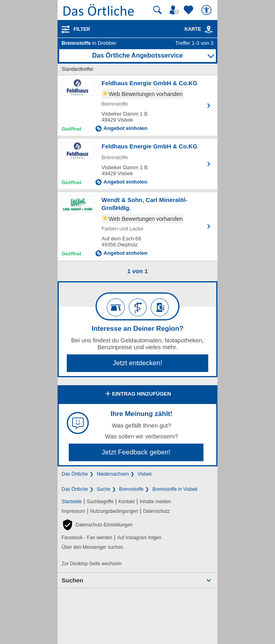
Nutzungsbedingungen (114, 511)
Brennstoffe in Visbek (175, 489)
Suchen (72, 580)
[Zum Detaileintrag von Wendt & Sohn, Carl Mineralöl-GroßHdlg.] (137, 226)
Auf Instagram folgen (139, 538)
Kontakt (127, 502)
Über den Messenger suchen (92, 547)
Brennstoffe (131, 489)
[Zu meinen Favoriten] (189, 10)
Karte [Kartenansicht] (199, 29)
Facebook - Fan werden (87, 538)
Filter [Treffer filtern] (82, 29)
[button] (97, 525)
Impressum (73, 511)
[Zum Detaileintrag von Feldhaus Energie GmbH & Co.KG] (137, 106)
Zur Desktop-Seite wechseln (92, 564)
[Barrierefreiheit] (207, 10)
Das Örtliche (75, 474)
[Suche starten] (157, 10)
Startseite (72, 502)
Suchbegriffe (100, 502)
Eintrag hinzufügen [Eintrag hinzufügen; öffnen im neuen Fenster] (137, 394)
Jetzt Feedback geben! (136, 452)
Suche (104, 489)
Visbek (145, 474)
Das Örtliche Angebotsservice (137, 55)
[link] (209, 30)
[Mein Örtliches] (175, 10)
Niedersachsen (113, 474)
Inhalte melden (155, 502)
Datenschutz (156, 511)
